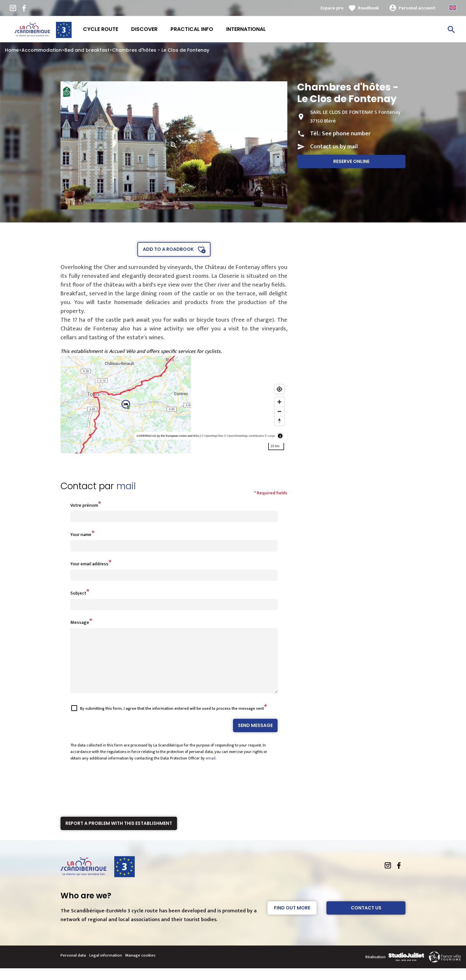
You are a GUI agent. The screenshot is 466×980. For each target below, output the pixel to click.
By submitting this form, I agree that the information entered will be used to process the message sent (172, 720)
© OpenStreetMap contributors (244, 436)
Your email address (89, 564)
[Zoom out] (279, 411)
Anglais (453, 8)
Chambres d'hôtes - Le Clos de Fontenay (161, 50)
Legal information (106, 967)
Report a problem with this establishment (119, 835)
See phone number (346, 134)
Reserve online (351, 161)
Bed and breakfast (87, 50)
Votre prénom (84, 505)
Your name (81, 535)
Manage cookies (140, 967)
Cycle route (101, 29)
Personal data (73, 967)
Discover (144, 29)
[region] (174, 405)
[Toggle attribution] (280, 436)
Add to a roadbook (168, 249)
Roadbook (369, 8)
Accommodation (42, 50)
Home (12, 50)
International (246, 29)
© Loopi (270, 436)
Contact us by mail (334, 147)
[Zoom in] (279, 402)
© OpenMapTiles (212, 436)
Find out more (292, 920)
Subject (78, 593)
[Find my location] (279, 389)
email (211, 770)
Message (80, 622)
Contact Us (366, 920)
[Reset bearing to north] (279, 421)
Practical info (192, 29)
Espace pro (332, 8)
